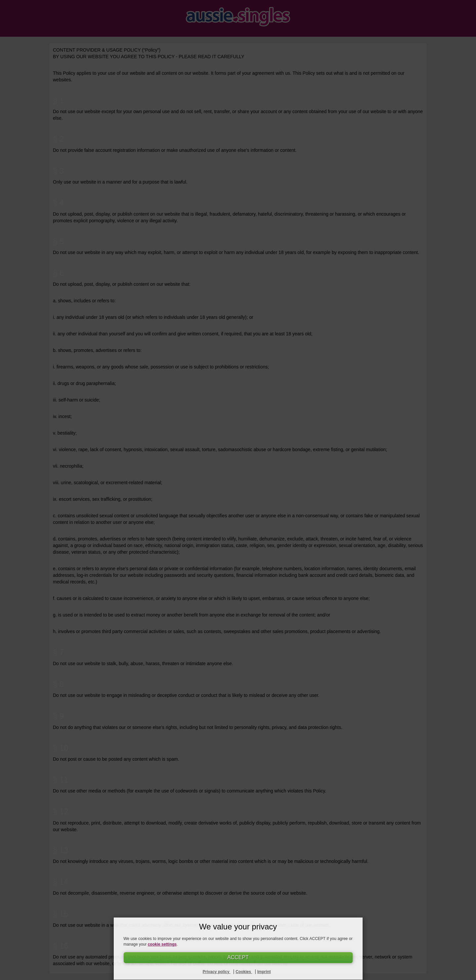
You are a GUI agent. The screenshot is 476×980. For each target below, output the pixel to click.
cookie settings (162, 944)
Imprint (264, 972)
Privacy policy (217, 972)
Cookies (244, 972)
